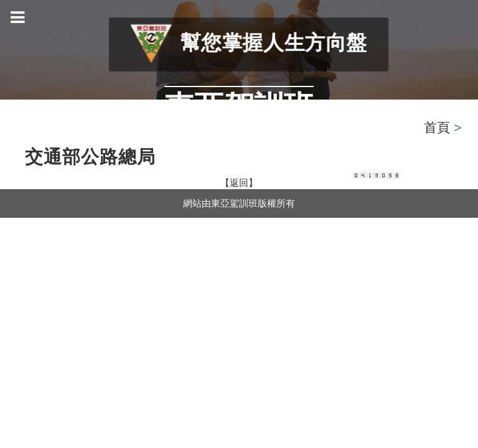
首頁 (437, 127)
